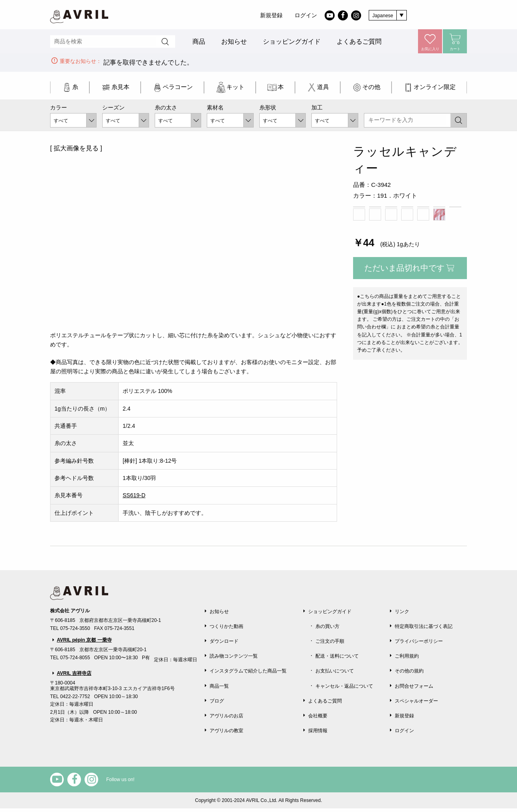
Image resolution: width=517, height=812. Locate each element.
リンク (402, 615)
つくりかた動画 (226, 630)
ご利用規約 (407, 660)
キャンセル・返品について (344, 690)
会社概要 (318, 719)
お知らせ (234, 42)
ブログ (217, 705)
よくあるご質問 (359, 42)
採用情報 (318, 734)
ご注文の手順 (330, 645)
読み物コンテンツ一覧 (234, 660)
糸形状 (268, 107)
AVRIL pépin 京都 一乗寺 (84, 644)
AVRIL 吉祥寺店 (74, 677)
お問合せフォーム (414, 690)
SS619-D (134, 499)
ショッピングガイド (292, 42)
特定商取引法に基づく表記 (424, 630)
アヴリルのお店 (226, 719)
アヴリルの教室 (226, 734)
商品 (199, 42)
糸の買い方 (327, 630)
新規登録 (271, 15)
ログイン (306, 15)
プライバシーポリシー (419, 645)
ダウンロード (224, 645)
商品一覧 (219, 690)
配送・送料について (337, 660)
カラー (59, 107)
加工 (317, 107)
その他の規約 (409, 675)
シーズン (113, 107)
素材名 (215, 107)
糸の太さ (166, 107)
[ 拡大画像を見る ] (76, 148)
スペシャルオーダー (416, 705)
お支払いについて (335, 675)
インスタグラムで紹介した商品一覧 (248, 675)
